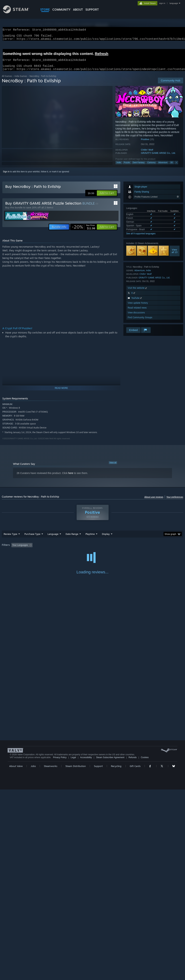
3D (172, 167)
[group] (92, 552)
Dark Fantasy (139, 167)
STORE (45, 10)
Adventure (163, 167)
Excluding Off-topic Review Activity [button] (57, 549)
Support (98, 957)
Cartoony (151, 167)
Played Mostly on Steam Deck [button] (110, 549)
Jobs (33, 957)
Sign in (6, 176)
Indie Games (21, 80)
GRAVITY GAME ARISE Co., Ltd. (158, 157)
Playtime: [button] (84, 549)
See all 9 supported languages (141, 238)
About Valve (16, 957)
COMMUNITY (61, 10)
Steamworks (51, 957)
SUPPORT (92, 10)
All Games (7, 80)
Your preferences (175, 501)
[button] (107, 197)
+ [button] (176, 167)
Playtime (90, 538)
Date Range (72, 538)
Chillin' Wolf (147, 154)
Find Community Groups (140, 322)
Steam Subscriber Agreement (110, 948)
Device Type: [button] (9, 554)
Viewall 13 (175, 255)
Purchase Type (32, 538)
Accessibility (86, 948)
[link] (83, 231)
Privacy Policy (60, 948)
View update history (138, 307)
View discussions (136, 317)
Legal (73, 948)
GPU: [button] (171, 549)
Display (106, 538)
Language (53, 538)
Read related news (137, 312)
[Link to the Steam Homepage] (19, 12)
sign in (162, 3)
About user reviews (154, 501)
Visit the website (138, 292)
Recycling (116, 957)
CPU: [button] (159, 549)
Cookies (145, 948)
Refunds (133, 948)
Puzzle (127, 167)
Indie (119, 167)
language (174, 3)
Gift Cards (135, 957)
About (78, 10)
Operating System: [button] (141, 549)
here (71, 477)
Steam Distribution (76, 957)
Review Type (10, 538)
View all (113, 467)
